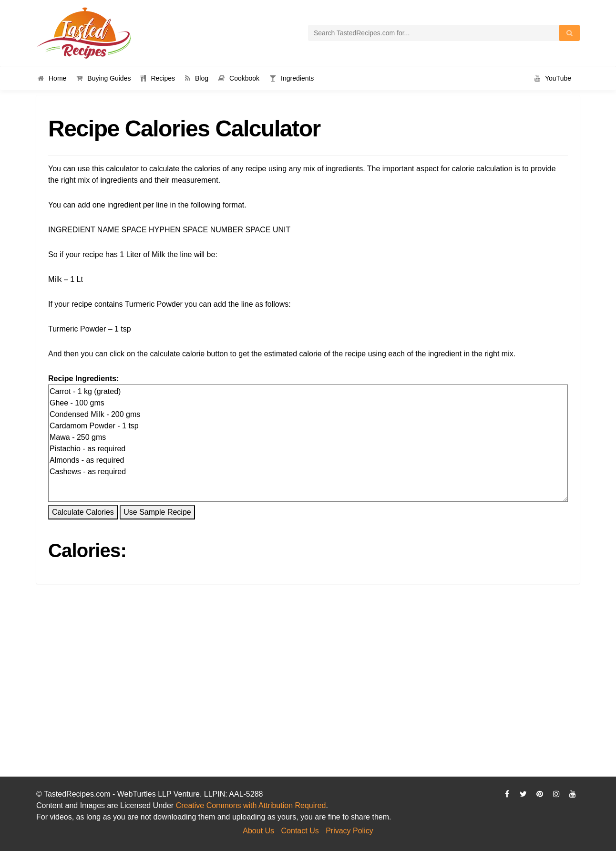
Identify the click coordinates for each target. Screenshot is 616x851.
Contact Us (300, 831)
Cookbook (239, 78)
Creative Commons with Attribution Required (251, 805)
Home (52, 78)
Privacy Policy (349, 831)
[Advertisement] (308, 698)
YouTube (553, 78)
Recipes (158, 78)
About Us (258, 831)
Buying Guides (103, 78)
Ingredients (292, 78)
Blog (197, 78)
